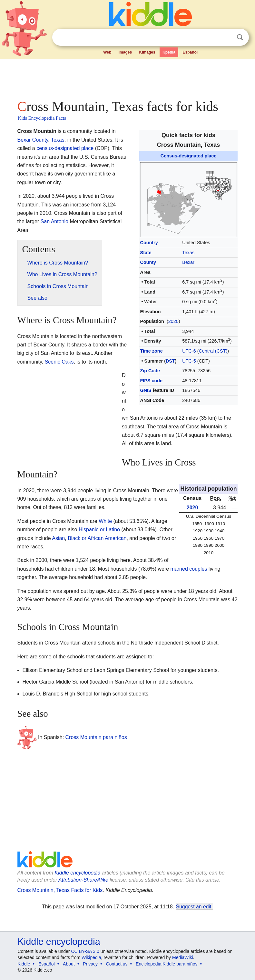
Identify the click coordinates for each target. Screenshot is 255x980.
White (105, 521)
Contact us (117, 964)
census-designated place (65, 148)
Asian (58, 538)
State (146, 253)
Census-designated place (189, 156)
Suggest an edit (194, 907)
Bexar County (33, 140)
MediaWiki (183, 957)
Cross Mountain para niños (96, 737)
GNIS (146, 390)
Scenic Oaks (59, 362)
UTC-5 (189, 361)
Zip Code (150, 371)
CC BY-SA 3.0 (85, 951)
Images (125, 52)
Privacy (90, 964)
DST (170, 361)
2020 (173, 321)
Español (190, 52)
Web (107, 52)
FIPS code (152, 381)
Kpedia (169, 52)
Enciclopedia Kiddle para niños (167, 964)
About (69, 964)
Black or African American (97, 538)
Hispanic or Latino (99, 530)
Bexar (188, 262)
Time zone (152, 351)
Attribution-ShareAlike (83, 880)
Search (240, 37)
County (148, 262)
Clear (227, 37)
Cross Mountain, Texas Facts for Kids (60, 890)
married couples (189, 569)
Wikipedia (91, 957)
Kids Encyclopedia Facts (42, 118)
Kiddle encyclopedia (77, 873)
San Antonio (54, 221)
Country (149, 243)
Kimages (147, 52)
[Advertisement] (128, 77)
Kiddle (24, 964)
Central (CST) (213, 351)
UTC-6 (189, 351)
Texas (188, 253)
